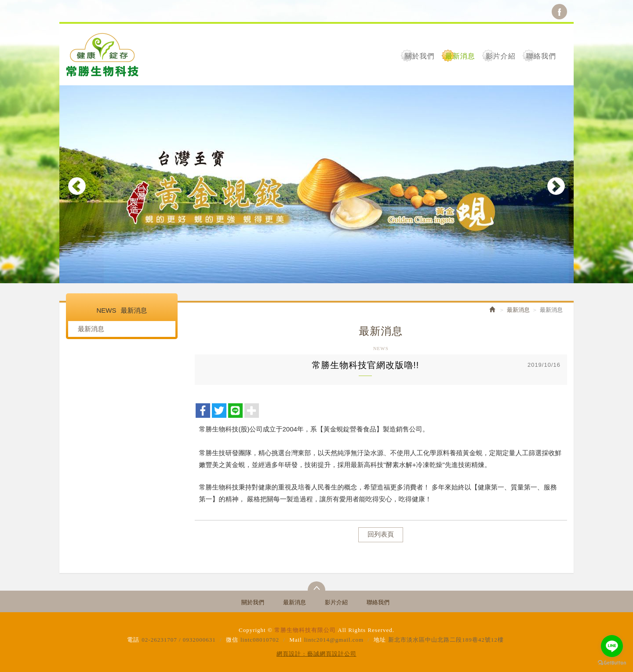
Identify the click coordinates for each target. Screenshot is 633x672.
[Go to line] (612, 646)
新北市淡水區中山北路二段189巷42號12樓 (446, 640)
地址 (380, 640)
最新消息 (91, 329)
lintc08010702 (260, 640)
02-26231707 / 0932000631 (178, 640)
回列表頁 (381, 534)
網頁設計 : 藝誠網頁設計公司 (316, 654)
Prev (77, 186)
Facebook (559, 12)
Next (556, 186)
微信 (232, 640)
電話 (133, 640)
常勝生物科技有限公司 (102, 55)
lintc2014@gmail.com (334, 640)
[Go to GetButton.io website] (612, 663)
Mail (296, 640)
